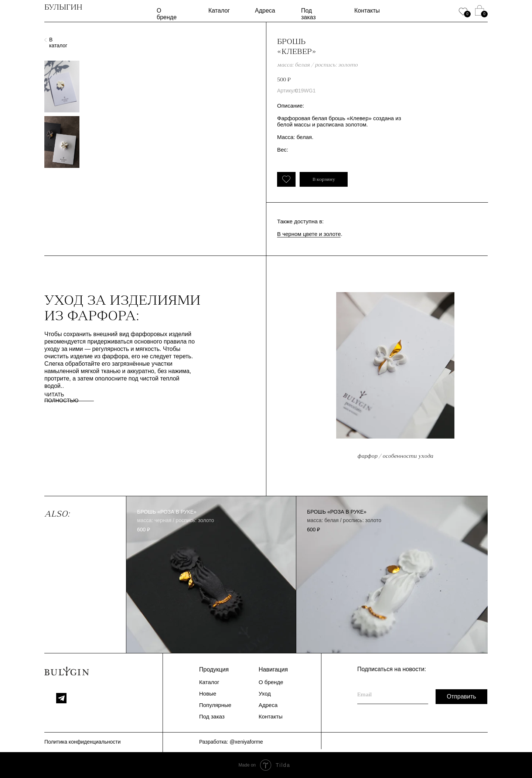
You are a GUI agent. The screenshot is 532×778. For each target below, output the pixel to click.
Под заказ (308, 14)
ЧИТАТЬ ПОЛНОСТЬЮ (62, 398)
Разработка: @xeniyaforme (231, 742)
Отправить (461, 696)
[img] (211, 575)
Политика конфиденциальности (83, 742)
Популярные (215, 705)
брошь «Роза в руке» (167, 512)
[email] (393, 695)
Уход (265, 694)
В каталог (58, 43)
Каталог (219, 11)
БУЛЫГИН (63, 7)
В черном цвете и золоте (309, 234)
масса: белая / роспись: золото (344, 520)
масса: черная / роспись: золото (175, 520)
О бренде (167, 14)
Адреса (265, 11)
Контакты (367, 11)
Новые (208, 694)
